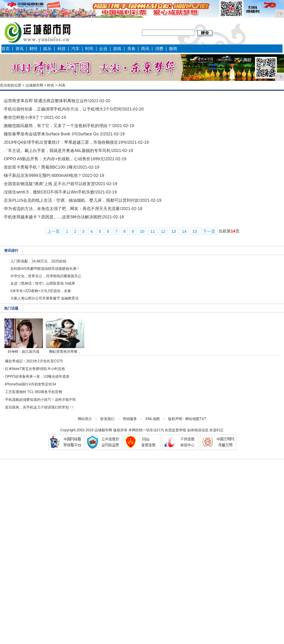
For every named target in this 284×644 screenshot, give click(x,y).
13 (174, 231)
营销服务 (130, 419)
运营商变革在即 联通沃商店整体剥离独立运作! (46, 101)
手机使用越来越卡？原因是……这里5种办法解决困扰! (53, 217)
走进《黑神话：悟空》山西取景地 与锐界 (43, 283)
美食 (131, 49)
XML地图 (153, 419)
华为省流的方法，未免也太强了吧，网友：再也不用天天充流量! (62, 209)
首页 (6, 49)
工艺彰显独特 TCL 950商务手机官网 (34, 392)
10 (142, 231)
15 (195, 231)
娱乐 (47, 49)
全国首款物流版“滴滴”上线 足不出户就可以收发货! (50, 184)
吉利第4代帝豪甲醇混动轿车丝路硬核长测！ (45, 269)
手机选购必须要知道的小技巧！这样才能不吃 (41, 400)
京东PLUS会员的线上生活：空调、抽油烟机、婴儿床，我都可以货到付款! (72, 200)
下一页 (209, 231)
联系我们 (107, 419)
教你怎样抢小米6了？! (24, 117)
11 (153, 231)
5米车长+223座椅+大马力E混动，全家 (41, 291)
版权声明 (175, 419)
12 (163, 231)
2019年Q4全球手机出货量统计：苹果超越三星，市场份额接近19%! (66, 142)
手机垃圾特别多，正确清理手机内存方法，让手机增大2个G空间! (63, 109)
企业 (103, 49)
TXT (203, 419)
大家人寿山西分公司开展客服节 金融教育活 (45, 298)
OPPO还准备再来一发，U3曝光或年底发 (37, 377)
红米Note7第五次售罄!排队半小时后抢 (35, 369)
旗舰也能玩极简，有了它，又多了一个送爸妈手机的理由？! (58, 126)
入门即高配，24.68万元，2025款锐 (38, 261)
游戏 (117, 49)
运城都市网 (34, 85)
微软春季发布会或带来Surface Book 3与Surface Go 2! (54, 134)
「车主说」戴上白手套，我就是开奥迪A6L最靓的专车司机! (58, 150)
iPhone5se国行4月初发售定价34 (31, 384)
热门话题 (11, 308)
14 (184, 231)
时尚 (89, 49)
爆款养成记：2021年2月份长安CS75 (34, 361)
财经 (33, 49)
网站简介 (85, 419)
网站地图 (192, 419)
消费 (159, 49)
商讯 (145, 49)
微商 (173, 49)
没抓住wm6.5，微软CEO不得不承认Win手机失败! (50, 192)
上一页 (54, 231)
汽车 (75, 49)
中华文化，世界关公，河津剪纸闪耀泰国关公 (46, 276)
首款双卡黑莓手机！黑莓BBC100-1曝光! (41, 167)
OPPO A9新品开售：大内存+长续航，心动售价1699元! (54, 159)
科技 (62, 49)
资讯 (20, 49)
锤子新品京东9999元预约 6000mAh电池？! (43, 175)
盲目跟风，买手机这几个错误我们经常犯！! (39, 407)
